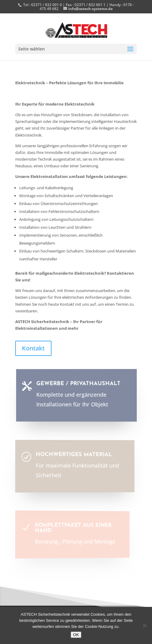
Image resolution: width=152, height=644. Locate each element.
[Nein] (144, 625)
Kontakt (33, 348)
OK (76, 635)
